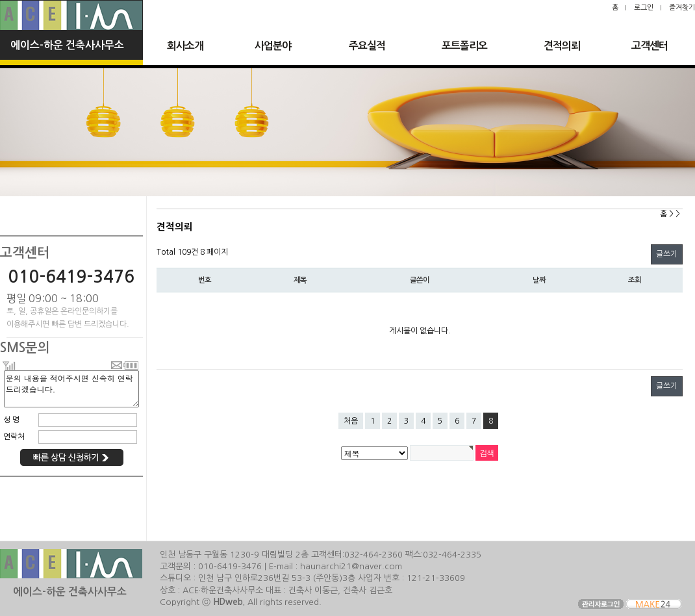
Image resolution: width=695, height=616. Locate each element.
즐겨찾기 (682, 7)
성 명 (11, 420)
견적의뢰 (562, 46)
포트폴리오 (464, 46)
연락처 (14, 437)
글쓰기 (667, 254)
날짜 (539, 280)
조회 (635, 280)
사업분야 (273, 46)
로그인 (644, 7)
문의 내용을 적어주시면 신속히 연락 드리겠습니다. (71, 389)
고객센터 (650, 46)
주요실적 (367, 46)
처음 (351, 421)
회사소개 (185, 46)
